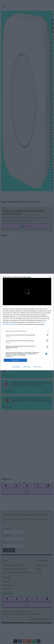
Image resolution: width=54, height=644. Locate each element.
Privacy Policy (37, 367)
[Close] (50, 277)
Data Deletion (17, 367)
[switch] (47, 335)
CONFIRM (15, 360)
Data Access (27, 367)
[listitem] (27, 331)
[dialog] (27, 322)
